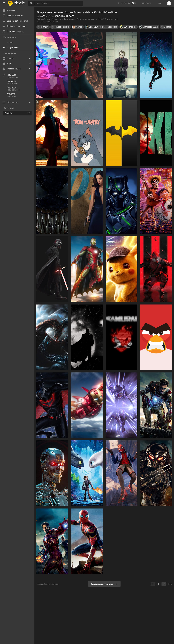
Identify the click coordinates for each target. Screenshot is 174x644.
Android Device (12, 69)
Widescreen (10, 102)
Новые (10, 42)
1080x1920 (11, 88)
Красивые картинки (14, 26)
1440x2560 (11, 81)
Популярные (13, 47)
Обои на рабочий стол (15, 21)
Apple (7, 64)
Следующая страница (104, 584)
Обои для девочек (13, 31)
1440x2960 (20, 75)
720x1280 (11, 94)
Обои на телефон (13, 16)
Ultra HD (9, 58)
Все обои (9, 10)
